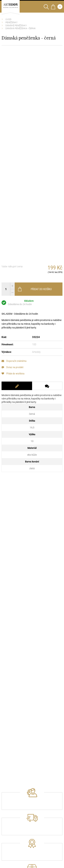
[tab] (17, 386)
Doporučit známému (14, 361)
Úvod (8, 19)
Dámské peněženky (16, 25)
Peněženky (12, 22)
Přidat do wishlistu (13, 373)
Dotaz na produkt (12, 367)
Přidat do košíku (35, 289)
